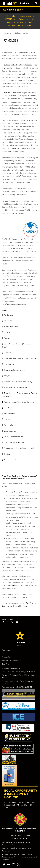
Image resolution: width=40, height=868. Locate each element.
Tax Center (8, 454)
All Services (8, 315)
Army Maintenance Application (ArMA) (18, 382)
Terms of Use (6, 657)
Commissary (24, 148)
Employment (6, 650)
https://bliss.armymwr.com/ (25, 298)
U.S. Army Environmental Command (14, 854)
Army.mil (20, 646)
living (6, 68)
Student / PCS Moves (12, 327)
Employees (7, 353)
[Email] (17, 622)
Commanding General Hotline (14, 370)
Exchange (13, 148)
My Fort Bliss (15, 33)
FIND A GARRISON (20, 839)
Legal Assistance (10, 431)
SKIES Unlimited (14, 585)
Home (5, 33)
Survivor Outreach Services (12, 842)
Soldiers (7, 332)
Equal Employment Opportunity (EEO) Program (18, 672)
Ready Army (6, 664)
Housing (7, 419)
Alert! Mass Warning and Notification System (20, 359)
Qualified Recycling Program (14, 443)
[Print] (12, 622)
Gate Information (10, 414)
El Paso (29, 164)
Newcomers (8, 321)
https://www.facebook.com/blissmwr (14, 304)
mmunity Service (16, 376)
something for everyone (10, 176)
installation (15, 127)
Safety (14, 845)
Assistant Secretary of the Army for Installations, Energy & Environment (19, 857)
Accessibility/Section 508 (11, 661)
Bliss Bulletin (9, 364)
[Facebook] (3, 622)
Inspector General (10, 425)
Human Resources (8, 848)
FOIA (4, 654)
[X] (8, 622)
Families (7, 338)
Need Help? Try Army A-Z (11, 668)
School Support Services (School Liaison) (19, 448)
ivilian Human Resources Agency (15, 387)
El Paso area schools (9, 93)
